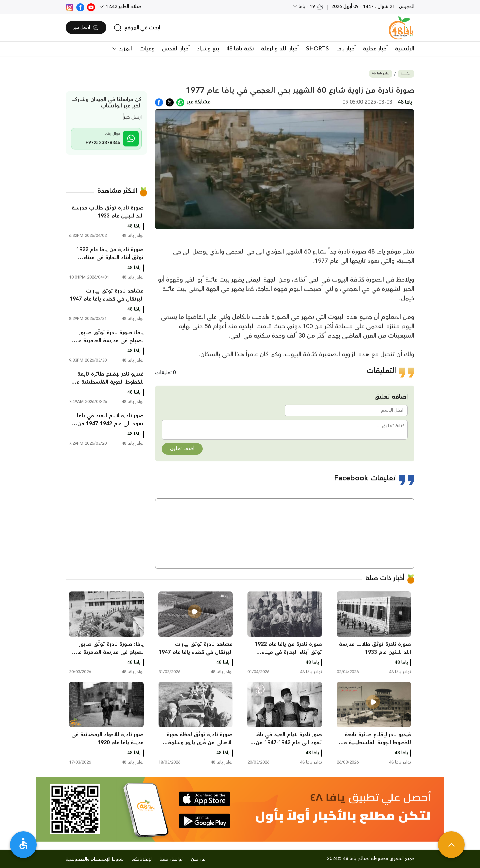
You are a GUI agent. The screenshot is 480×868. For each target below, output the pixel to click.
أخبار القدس (176, 49)
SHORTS (317, 49)
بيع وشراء (208, 49)
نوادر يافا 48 (381, 74)
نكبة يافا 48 (240, 49)
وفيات (147, 49)
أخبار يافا (346, 49)
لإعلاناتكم (142, 859)
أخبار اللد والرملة (280, 49)
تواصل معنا (171, 859)
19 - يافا (310, 7)
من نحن (198, 859)
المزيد (124, 49)
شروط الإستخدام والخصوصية (95, 859)
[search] (137, 28)
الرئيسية (405, 49)
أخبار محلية (375, 49)
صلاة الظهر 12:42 (123, 7)
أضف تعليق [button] (182, 449)
